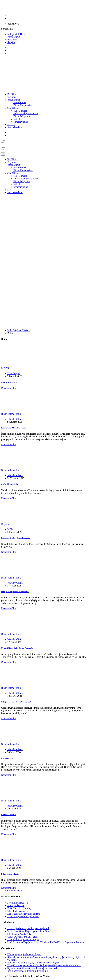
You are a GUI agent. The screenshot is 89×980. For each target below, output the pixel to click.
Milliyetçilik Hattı (16, 34)
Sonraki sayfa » (16, 891)
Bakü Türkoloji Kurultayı (20, 908)
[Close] (3, 154)
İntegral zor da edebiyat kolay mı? (16, 702)
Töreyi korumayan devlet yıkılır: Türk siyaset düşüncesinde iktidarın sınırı (44, 965)
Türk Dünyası (20, 111)
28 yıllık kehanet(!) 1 (18, 903)
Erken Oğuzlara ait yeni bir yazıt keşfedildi (28, 928)
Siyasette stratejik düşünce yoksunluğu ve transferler (33, 968)
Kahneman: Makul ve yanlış (13, 428)
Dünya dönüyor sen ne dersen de (15, 592)
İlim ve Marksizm (9, 382)
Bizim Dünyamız (22, 116)
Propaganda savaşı (16, 905)
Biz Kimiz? (13, 40)
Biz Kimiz (12, 94)
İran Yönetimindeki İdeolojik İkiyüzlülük (28, 971)
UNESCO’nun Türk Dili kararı (22, 937)
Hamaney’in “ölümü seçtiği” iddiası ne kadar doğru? (33, 963)
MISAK (5, 368)
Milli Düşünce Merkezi (19, 330)
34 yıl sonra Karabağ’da (19, 934)
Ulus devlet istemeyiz (18, 911)
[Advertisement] (44, 218)
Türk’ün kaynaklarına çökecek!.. (23, 916)
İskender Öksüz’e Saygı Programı (16, 538)
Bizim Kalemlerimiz (23, 105)
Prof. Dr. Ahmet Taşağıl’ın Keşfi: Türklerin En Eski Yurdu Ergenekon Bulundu (46, 942)
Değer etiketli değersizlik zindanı (24, 914)
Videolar (18, 119)
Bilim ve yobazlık (9, 815)
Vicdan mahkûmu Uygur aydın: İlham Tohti (29, 931)
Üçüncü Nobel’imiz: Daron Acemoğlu (17, 648)
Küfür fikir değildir (10, 484)
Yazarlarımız (14, 37)
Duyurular (12, 97)
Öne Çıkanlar (14, 108)
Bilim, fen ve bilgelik (10, 874)
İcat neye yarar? (8, 758)
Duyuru (5, 524)
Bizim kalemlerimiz (11, 414)
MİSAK (11, 125)
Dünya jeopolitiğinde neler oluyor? (24, 954)
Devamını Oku (8, 388)
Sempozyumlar (21, 122)
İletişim (11, 42)
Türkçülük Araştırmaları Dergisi (23, 939)
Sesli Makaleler (15, 127)
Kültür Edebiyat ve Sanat (26, 113)
